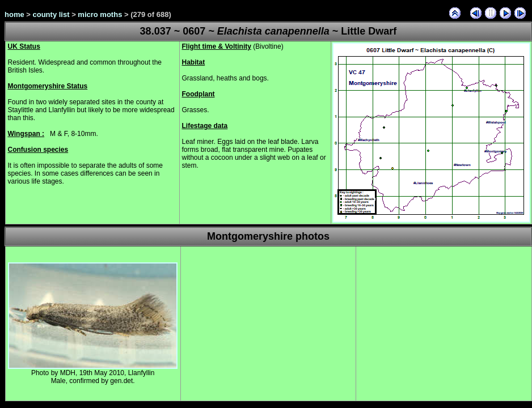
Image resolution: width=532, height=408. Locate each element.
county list (51, 14)
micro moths (100, 14)
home (14, 14)
